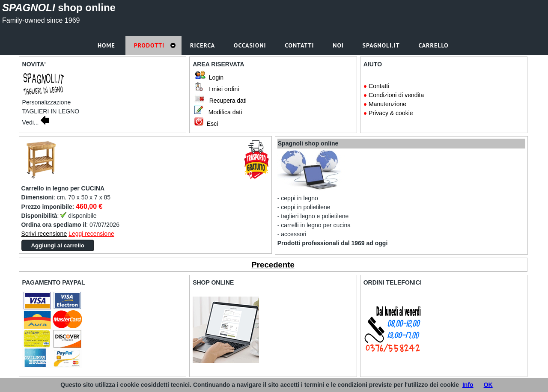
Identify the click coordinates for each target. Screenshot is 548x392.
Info (468, 385)
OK (488, 385)
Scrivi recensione (44, 234)
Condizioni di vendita (396, 95)
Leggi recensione (91, 234)
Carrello (434, 45)
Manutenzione (387, 104)
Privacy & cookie (391, 113)
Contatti (379, 86)
